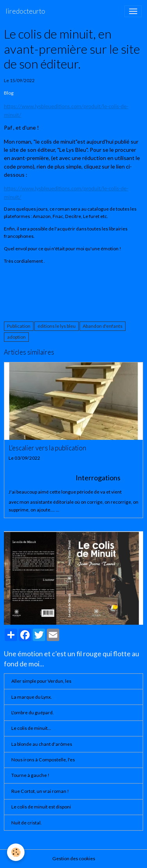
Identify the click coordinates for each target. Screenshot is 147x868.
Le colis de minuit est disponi (41, 807)
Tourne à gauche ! (30, 775)
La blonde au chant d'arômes (42, 744)
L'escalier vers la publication (47, 448)
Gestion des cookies (74, 858)
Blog (9, 93)
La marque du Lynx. (32, 697)
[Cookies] (16, 852)
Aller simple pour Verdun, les (41, 681)
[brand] (25, 11)
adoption (16, 337)
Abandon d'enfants (103, 326)
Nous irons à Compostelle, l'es (43, 760)
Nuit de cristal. (27, 823)
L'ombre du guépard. (33, 712)
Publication (19, 326)
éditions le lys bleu (57, 326)
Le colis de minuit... (31, 728)
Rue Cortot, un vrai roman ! (40, 791)
